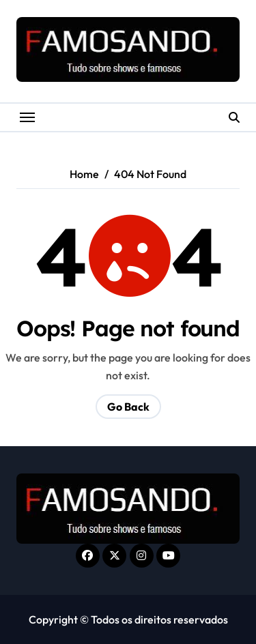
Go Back (128, 407)
